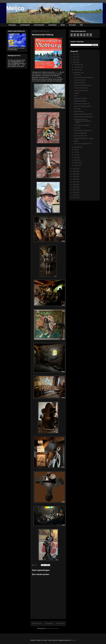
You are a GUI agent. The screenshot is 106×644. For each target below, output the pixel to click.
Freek (76, 96)
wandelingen (52, 25)
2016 (74, 184)
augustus (77, 147)
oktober (77, 70)
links (82, 25)
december (77, 65)
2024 (74, 60)
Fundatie (77, 93)
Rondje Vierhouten (79, 83)
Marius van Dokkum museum (83, 106)
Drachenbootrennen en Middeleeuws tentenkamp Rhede (82, 121)
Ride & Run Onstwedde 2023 (83, 144)
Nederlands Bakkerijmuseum (83, 85)
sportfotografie (25, 25)
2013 (74, 192)
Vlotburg (57, 72)
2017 (74, 182)
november (77, 67)
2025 (74, 57)
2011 (74, 198)
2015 (74, 187)
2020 (74, 174)
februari (77, 163)
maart (76, 160)
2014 (74, 190)
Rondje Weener (79, 111)
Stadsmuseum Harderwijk (82, 104)
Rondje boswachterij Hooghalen (83, 77)
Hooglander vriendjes (80, 98)
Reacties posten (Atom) (53, 628)
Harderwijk (77, 109)
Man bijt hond (53, 77)
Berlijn (63, 25)
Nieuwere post (37, 623)
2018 (74, 179)
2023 (74, 62)
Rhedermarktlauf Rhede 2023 (83, 114)
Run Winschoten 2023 (81, 136)
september (78, 72)
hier (21, 65)
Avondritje (77, 128)
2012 (74, 195)
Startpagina (12, 25)
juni (75, 152)
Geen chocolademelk (80, 133)
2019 (74, 177)
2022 (74, 169)
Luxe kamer (77, 75)
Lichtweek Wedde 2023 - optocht (84, 138)
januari (76, 165)
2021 (74, 171)
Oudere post (60, 623)
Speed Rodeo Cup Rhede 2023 (83, 117)
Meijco (15, 8)
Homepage (49, 623)
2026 (74, 54)
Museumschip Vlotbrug (81, 90)
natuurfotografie (39, 25)
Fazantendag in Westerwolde (83, 131)
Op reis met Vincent (80, 80)
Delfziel (76, 141)
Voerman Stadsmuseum (81, 88)
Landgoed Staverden (80, 101)
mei (75, 155)
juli (75, 150)
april (76, 157)
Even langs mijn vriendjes (82, 125)
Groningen (72, 25)
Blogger (73, 640)
